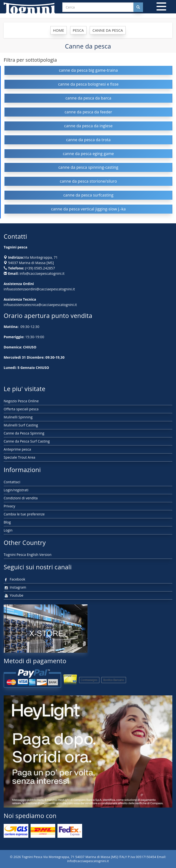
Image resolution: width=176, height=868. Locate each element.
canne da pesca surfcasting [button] (88, 195)
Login (8, 530)
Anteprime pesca (17, 449)
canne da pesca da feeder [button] (88, 112)
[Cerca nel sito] (138, 7)
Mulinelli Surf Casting (21, 425)
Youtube (14, 595)
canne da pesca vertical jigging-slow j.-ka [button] (88, 209)
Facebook (14, 579)
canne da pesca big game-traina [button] (88, 70)
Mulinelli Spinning (18, 417)
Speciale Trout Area (19, 457)
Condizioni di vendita (21, 498)
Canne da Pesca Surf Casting (27, 441)
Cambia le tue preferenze (24, 514)
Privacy (9, 506)
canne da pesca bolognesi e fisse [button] (88, 84)
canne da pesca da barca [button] (88, 98)
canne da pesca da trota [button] (88, 140)
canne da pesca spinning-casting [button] (88, 167)
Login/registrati (16, 490)
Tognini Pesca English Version (28, 555)
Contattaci (12, 482)
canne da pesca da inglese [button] (88, 126)
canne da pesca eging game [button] (88, 154)
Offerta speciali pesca (21, 409)
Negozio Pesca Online (21, 401)
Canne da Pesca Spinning (24, 433)
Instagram (15, 587)
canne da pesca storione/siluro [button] (88, 181)
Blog (7, 522)
